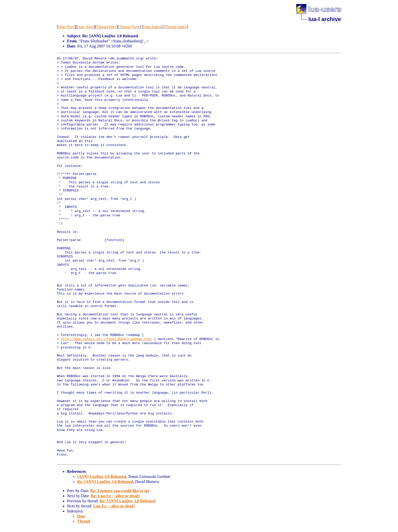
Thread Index (176, 27)
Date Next (85, 27)
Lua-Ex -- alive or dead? (114, 506)
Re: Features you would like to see (120, 491)
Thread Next (129, 27)
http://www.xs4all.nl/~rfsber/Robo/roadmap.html (106, 339)
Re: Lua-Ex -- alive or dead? (115, 496)
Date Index (152, 27)
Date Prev (66, 27)
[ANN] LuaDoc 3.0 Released (102, 477)
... (145, 41)
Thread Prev (106, 27)
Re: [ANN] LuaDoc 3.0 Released (105, 482)
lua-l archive (325, 19)
